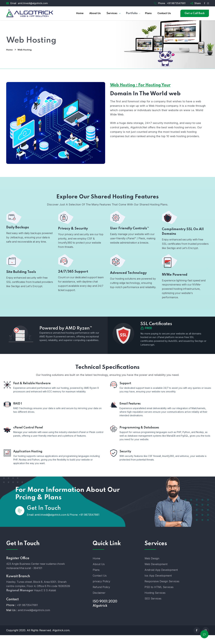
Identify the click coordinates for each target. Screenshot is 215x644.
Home (80, 13)
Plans (148, 13)
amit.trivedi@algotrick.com (33, 3)
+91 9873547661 (176, 3)
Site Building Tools (21, 276)
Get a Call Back (195, 13)
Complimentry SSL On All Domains (183, 232)
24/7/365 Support (73, 276)
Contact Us (164, 13)
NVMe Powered (175, 279)
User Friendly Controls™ (129, 229)
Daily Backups (18, 228)
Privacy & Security (73, 229)
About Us (95, 13)
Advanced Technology (128, 277)
